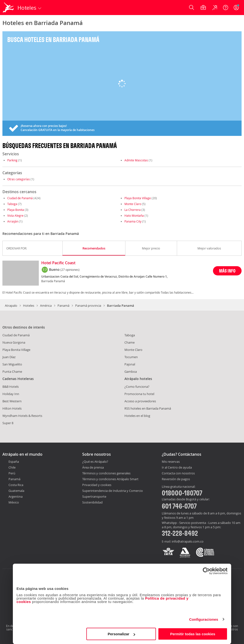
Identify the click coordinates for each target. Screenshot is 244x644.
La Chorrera (133, 210)
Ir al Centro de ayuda (177, 468)
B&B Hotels (11, 387)
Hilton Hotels (12, 408)
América (46, 305)
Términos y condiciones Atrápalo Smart (110, 479)
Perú (12, 473)
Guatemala (16, 491)
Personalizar (121, 634)
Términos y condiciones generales (106, 473)
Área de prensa (93, 467)
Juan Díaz (9, 357)
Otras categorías (19, 179)
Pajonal (130, 364)
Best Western (12, 401)
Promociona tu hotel (139, 394)
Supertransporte (94, 496)
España (14, 462)
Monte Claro (133, 204)
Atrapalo (11, 305)
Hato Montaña (134, 215)
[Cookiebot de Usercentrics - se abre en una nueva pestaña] (206, 571)
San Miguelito (12, 364)
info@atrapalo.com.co (188, 541)
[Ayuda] (226, 8)
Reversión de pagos (176, 479)
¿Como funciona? (137, 387)
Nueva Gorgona (14, 342)
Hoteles (29, 305)
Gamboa (131, 372)
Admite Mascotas (136, 160)
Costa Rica (16, 485)
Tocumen (131, 357)
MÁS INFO (227, 271)
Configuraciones (204, 619)
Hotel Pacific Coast (58, 263)
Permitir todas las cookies (193, 634)
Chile (12, 467)
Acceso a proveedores (140, 401)
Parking (12, 160)
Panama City (133, 221)
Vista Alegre (15, 215)
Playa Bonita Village (138, 198)
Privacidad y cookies (97, 485)
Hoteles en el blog (137, 416)
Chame (130, 342)
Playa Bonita (16, 210)
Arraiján (13, 221)
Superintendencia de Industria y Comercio (113, 491)
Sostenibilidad (92, 502)
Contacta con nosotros (178, 473)
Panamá (63, 305)
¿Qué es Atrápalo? (95, 462)
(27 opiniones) (70, 270)
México (14, 502)
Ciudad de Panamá (20, 198)
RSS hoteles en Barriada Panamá (148, 408)
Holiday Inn (11, 394)
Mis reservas (171, 462)
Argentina (16, 496)
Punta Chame (12, 372)
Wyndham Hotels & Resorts (22, 416)
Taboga (12, 204)
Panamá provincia (88, 305)
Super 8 (8, 423)
